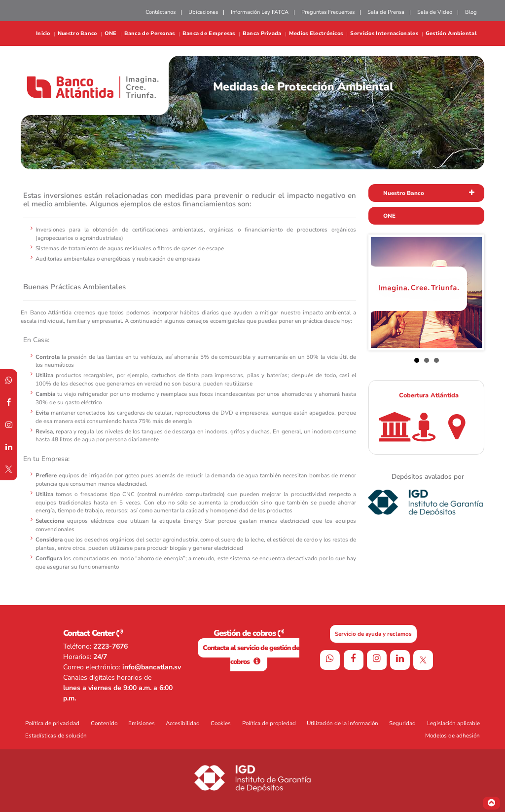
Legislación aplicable (453, 723)
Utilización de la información (343, 723)
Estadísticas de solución (56, 735)
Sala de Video (435, 12)
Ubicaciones (203, 12)
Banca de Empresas (209, 34)
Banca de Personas (150, 34)
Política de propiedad (269, 723)
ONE (111, 34)
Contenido (104, 723)
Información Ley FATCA (260, 12)
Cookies (221, 723)
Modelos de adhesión (452, 735)
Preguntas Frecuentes (328, 12)
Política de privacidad (52, 723)
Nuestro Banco (77, 34)
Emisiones (142, 723)
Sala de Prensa (386, 12)
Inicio (43, 34)
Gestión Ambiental (451, 34)
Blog (471, 12)
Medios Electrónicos (316, 34)
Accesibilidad (183, 723)
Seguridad (402, 723)
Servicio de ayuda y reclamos (373, 634)
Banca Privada (262, 34)
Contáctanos (161, 12)
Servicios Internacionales (384, 34)
